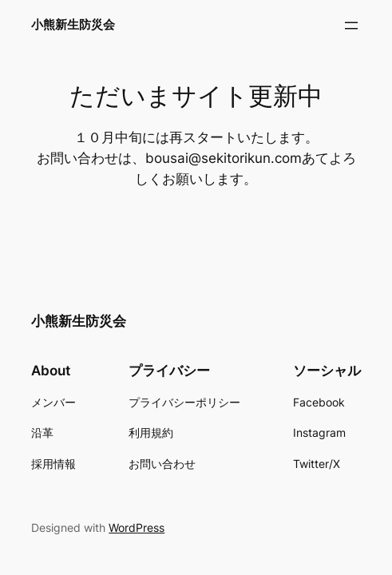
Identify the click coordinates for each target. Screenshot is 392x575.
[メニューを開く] (351, 26)
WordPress (137, 527)
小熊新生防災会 (73, 25)
